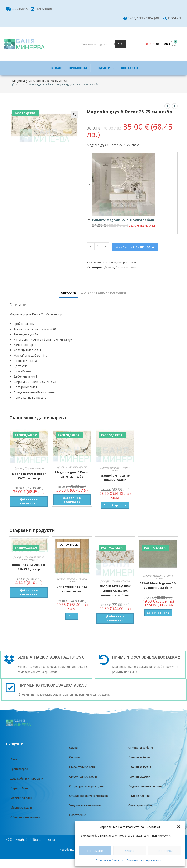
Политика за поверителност (144, 860)
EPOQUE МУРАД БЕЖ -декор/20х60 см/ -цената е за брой (115, 591)
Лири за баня (20, 788)
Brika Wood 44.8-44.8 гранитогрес (72, 589)
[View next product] (175, 106)
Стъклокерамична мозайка (89, 796)
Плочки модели (126, 267)
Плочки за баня (139, 757)
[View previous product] (167, 106)
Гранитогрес (19, 769)
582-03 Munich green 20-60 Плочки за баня (158, 586)
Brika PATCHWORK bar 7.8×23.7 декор (29, 567)
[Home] (13, 84)
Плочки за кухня (34, 557)
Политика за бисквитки (110, 860)
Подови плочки (139, 796)
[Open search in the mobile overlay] (102, 44)
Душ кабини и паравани (27, 779)
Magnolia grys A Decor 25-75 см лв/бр (78, 84)
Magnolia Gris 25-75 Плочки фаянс (115, 478)
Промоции (78, 68)
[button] (179, 827)
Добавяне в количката (135, 247)
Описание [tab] (69, 293)
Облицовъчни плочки (25, 817)
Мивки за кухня (21, 808)
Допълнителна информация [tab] (104, 293)
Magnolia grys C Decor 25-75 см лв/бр (72, 474)
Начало (56, 68)
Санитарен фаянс (140, 805)
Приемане (95, 851)
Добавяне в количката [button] (29, 501)
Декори (109, 267)
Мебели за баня (21, 798)
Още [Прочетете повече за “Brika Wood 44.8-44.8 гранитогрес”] (72, 616)
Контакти (129, 68)
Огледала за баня (141, 748)
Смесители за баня (82, 767)
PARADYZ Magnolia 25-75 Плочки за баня (123, 220)
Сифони (75, 757)
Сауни (73, 748)
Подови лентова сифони (145, 786)
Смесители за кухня (83, 777)
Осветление (78, 815)
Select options (115, 505)
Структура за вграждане (86, 786)
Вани (14, 759)
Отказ (130, 851)
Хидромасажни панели (85, 805)
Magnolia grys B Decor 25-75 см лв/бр (29, 476)
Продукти (104, 68)
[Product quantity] (98, 246)
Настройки (164, 851)
